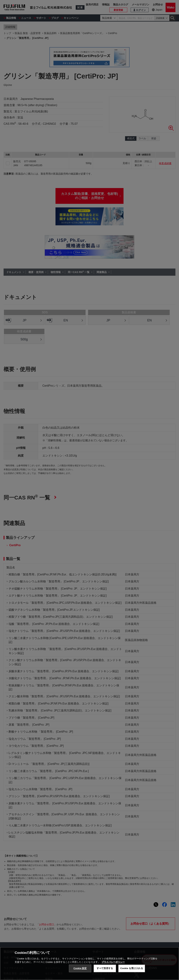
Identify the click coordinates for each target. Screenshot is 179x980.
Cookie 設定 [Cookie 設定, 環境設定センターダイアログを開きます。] (80, 968)
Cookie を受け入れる (132, 968)
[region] (89, 964)
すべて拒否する (105, 968)
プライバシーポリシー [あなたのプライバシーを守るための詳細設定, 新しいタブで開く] (113, 962)
